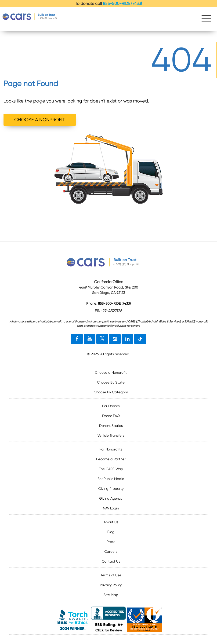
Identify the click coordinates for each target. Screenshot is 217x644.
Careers (111, 552)
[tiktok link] (140, 339)
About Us (111, 522)
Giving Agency (111, 498)
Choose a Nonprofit (111, 373)
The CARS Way (111, 469)
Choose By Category (111, 392)
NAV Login (111, 508)
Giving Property (111, 489)
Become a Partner (111, 459)
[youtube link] (90, 339)
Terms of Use (111, 575)
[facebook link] (77, 339)
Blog (111, 532)
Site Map (111, 595)
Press (111, 542)
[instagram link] (115, 339)
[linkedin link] (127, 339)
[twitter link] (102, 339)
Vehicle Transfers (111, 435)
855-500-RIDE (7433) (122, 4)
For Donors (111, 406)
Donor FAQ (111, 416)
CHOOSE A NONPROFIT (40, 120)
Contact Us (111, 561)
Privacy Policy (111, 585)
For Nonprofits (111, 449)
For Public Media (111, 479)
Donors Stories (111, 426)
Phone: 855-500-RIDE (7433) (108, 304)
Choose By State (111, 382)
